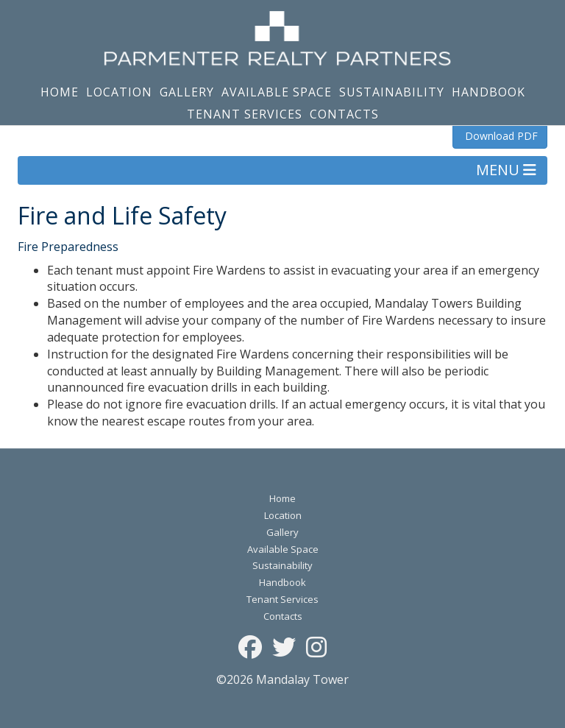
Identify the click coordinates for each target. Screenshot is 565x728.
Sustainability (392, 92)
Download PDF (500, 136)
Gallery (187, 92)
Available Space (277, 92)
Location (119, 92)
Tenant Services (245, 114)
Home (60, 92)
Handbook (488, 92)
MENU (506, 170)
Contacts (344, 114)
